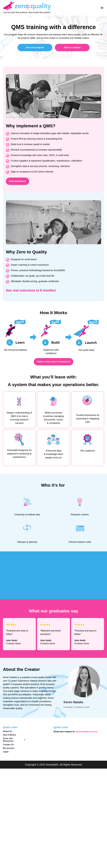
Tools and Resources (14, 741)
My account (9, 750)
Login (6, 753)
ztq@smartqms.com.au (86, 733)
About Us (7, 733)
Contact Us (8, 746)
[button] (102, 8)
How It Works (9, 736)
